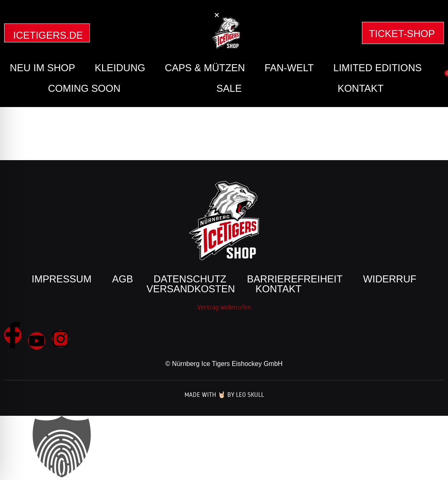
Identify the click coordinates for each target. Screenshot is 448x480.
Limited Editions (378, 68)
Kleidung (120, 68)
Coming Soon (84, 88)
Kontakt (361, 88)
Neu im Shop (43, 68)
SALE (229, 88)
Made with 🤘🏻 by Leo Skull (224, 395)
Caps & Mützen (205, 68)
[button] (217, 15)
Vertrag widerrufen (224, 307)
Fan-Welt (289, 68)
